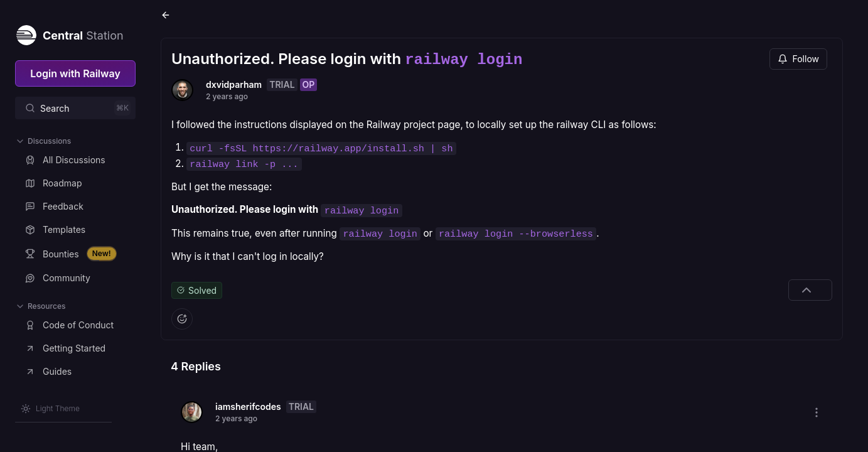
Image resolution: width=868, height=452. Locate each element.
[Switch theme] (50, 409)
